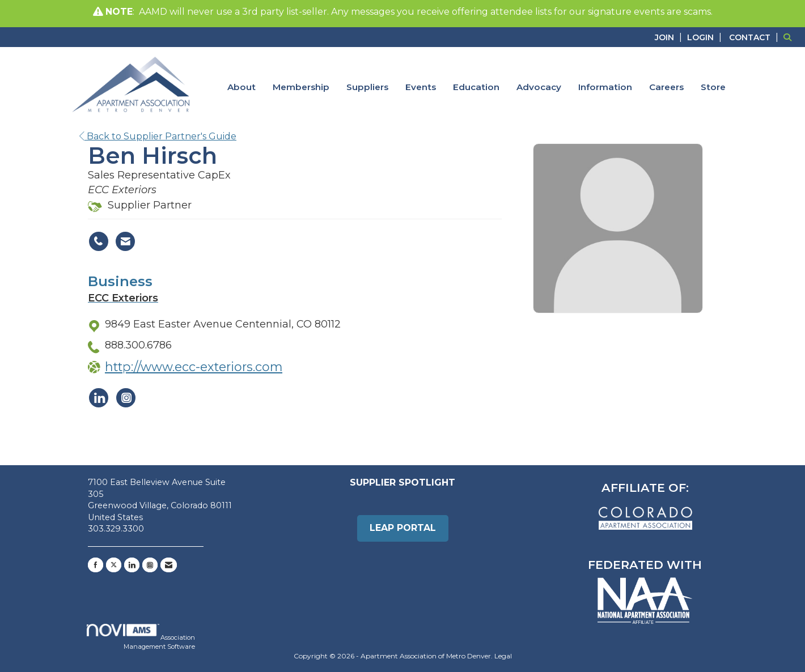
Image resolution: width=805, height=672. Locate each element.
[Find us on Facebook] (96, 565)
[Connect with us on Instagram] (150, 565)
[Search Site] (790, 37)
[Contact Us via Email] (169, 565)
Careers (666, 87)
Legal (503, 656)
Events (421, 87)
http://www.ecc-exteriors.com (194, 367)
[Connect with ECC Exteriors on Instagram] (126, 398)
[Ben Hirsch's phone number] (99, 241)
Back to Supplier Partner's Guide (158, 136)
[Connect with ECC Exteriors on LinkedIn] (99, 398)
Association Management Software (141, 637)
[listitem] (670, 37)
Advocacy (539, 87)
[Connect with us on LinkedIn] (132, 565)
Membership (301, 87)
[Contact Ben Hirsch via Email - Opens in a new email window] (125, 241)
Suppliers (367, 87)
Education (476, 87)
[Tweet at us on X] (114, 565)
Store (713, 87)
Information (605, 87)
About (241, 87)
